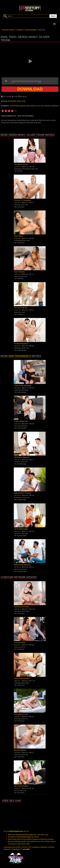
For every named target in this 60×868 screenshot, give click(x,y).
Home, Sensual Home (22, 678)
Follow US (7, 849)
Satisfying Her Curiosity (23, 493)
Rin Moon (17, 462)
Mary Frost (17, 569)
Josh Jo (23, 647)
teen (28, 106)
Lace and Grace (20, 643)
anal (11, 106)
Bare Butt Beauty (20, 750)
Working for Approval (22, 457)
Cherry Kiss (18, 205)
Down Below (19, 236)
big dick (23, 106)
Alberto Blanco (25, 683)
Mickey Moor (18, 348)
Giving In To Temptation (23, 200)
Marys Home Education (23, 565)
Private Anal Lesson (21, 344)
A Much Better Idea (21, 421)
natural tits (55, 106)
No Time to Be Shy (21, 308)
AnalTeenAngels (22, 350)
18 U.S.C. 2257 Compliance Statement (35, 847)
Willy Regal (25, 390)
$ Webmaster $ (17, 849)
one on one (39, 106)
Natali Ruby (17, 169)
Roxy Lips (17, 276)
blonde (32, 106)
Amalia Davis (18, 390)
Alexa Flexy (17, 719)
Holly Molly (17, 683)
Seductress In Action (22, 607)
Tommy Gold (24, 462)
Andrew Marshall (26, 169)
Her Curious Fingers (21, 786)
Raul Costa (23, 791)
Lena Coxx (17, 647)
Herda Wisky (12, 101)
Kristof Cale (24, 719)
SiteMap (51, 847)
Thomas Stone (25, 611)
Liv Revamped (18, 241)
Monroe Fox (18, 534)
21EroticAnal (21, 207)
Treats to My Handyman (23, 386)
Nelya (16, 312)
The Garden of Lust (21, 714)
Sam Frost (24, 569)
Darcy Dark (17, 426)
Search (53, 16)
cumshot (47, 106)
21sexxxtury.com (9, 847)
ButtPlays (20, 171)
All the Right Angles (21, 529)
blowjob (16, 106)
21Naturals (20, 279)
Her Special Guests (21, 164)
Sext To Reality (20, 272)
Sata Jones (17, 611)
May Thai (17, 791)
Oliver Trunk (21, 101)
